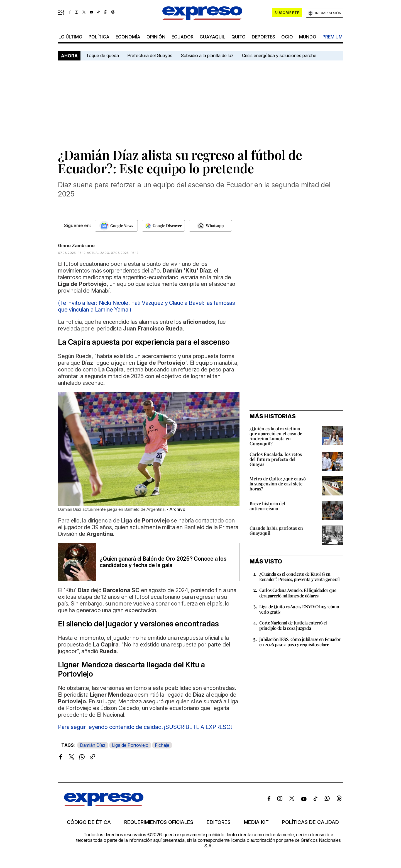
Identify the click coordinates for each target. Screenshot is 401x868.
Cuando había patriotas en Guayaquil (276, 530)
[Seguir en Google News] (116, 226)
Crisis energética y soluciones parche (279, 55)
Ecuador (183, 37)
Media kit (256, 822)
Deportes (263, 37)
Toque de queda (102, 55)
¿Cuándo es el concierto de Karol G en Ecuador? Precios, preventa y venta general (299, 577)
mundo (308, 37)
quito (239, 37)
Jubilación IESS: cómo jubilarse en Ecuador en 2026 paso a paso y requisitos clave (300, 642)
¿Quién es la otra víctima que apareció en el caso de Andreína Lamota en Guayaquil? (276, 436)
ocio (287, 37)
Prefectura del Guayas (150, 55)
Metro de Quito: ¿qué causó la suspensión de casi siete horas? (278, 484)
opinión (156, 37)
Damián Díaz (93, 745)
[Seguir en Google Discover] (163, 226)
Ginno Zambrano (76, 245)
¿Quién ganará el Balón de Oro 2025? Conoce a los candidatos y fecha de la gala (163, 562)
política (99, 37)
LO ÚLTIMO (70, 37)
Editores (219, 822)
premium (332, 37)
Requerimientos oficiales (159, 822)
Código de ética (89, 822)
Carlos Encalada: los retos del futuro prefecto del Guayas (276, 459)
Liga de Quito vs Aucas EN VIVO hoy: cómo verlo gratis (299, 609)
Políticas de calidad (310, 822)
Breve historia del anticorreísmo (267, 506)
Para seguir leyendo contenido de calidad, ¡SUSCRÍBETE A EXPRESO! (145, 727)
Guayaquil (212, 37)
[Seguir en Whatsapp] (210, 226)
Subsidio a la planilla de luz (207, 55)
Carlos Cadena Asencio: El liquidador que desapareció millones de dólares (298, 593)
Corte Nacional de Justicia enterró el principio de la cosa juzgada (293, 625)
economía (128, 37)
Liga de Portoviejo (130, 745)
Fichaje (162, 745)
